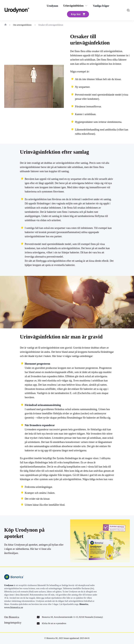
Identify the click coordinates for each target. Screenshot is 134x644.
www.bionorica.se (14, 607)
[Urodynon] (52, 6)
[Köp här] (78, 14)
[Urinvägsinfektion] (73, 6)
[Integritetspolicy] (13, 623)
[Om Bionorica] (12, 617)
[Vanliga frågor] (101, 6)
